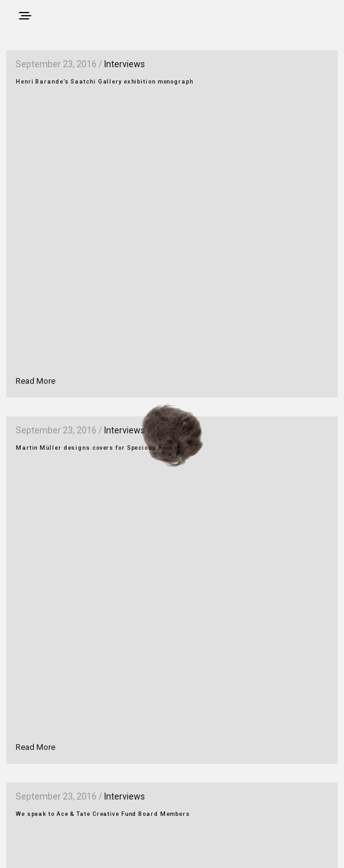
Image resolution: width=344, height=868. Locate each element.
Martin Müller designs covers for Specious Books (97, 448)
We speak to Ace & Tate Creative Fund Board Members (103, 814)
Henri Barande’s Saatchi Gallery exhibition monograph (105, 82)
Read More (35, 381)
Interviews (125, 64)
